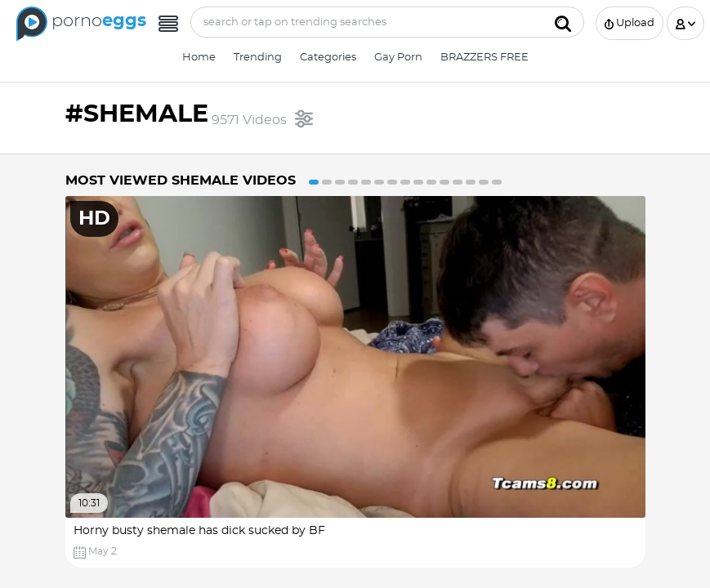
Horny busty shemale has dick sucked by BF (199, 531)
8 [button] (405, 182)
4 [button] (353, 182)
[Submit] (563, 22)
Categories (328, 58)
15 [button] (497, 182)
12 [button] (458, 182)
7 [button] (392, 182)
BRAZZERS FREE (484, 58)
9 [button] (418, 182)
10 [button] (431, 182)
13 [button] (471, 182)
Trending (258, 58)
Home (199, 58)
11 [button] (444, 182)
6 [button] (379, 182)
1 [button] (314, 182)
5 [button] (366, 182)
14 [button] (484, 182)
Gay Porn (398, 58)
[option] (355, 382)
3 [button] (340, 182)
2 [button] (327, 182)
